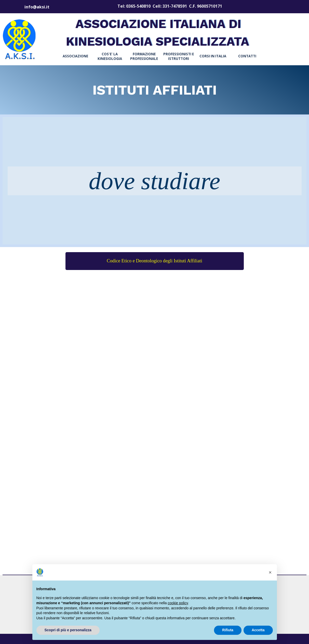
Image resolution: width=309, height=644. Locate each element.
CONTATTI (247, 56)
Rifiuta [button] (228, 630)
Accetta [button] (258, 630)
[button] (270, 572)
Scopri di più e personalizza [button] (68, 630)
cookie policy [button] (178, 603)
